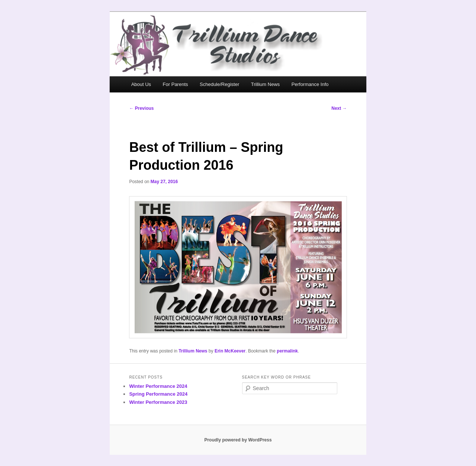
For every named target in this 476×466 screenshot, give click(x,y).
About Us (141, 84)
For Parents (176, 84)
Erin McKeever (230, 351)
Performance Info (310, 84)
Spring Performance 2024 (158, 394)
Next (339, 108)
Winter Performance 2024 (158, 386)
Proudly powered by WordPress (238, 440)
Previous (141, 108)
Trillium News (266, 84)
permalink (287, 351)
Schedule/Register (219, 84)
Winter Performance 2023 (158, 402)
